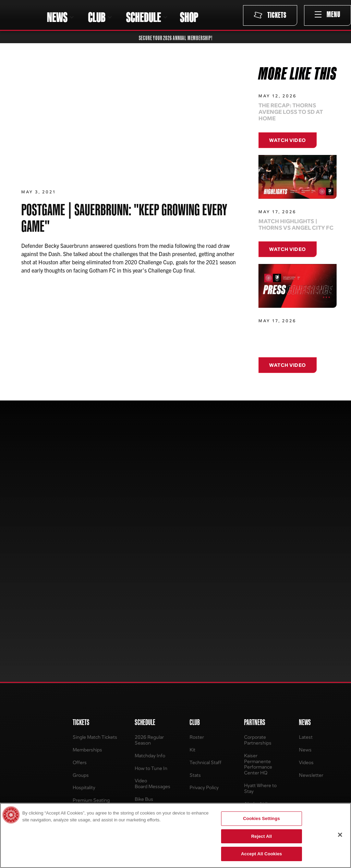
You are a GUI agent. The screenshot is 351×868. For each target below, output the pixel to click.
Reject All (262, 836)
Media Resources (198, 739)
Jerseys (71, 714)
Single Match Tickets (95, 554)
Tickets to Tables (255, 763)
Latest (306, 554)
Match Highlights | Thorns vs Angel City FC (296, 225)
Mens (69, 739)
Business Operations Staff (197, 754)
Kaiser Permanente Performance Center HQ (258, 581)
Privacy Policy (204, 605)
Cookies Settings (262, 818)
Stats (195, 592)
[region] (175, 835)
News (305, 567)
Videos (306, 580)
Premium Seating (91, 618)
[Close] (340, 835)
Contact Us (191, 714)
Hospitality (84, 605)
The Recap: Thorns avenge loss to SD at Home (291, 112)
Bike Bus (144, 617)
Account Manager (82, 633)
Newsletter (311, 592)
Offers (80, 580)
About (128, 714)
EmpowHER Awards (250, 729)
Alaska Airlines (260, 621)
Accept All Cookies (262, 854)
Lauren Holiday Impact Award (253, 747)
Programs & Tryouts (131, 773)
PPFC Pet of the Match (261, 649)
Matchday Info (150, 573)
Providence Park (197, 770)
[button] (61, 17)
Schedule (306, 764)
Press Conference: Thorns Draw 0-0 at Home (289, 342)
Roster (197, 554)
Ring (249, 634)
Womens (72, 726)
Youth (69, 751)
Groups (81, 592)
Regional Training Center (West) (256, 779)
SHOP (189, 17)
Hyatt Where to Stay (260, 606)
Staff (126, 744)
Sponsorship (135, 757)
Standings (306, 739)
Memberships (87, 567)
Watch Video (288, 140)
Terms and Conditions (84, 651)
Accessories (76, 764)
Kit (192, 567)
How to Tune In (151, 585)
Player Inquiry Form (136, 729)
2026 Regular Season (149, 557)
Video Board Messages (153, 601)
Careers (188, 726)
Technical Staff (205, 580)
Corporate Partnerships (258, 557)
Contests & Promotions (259, 667)
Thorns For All (252, 714)
